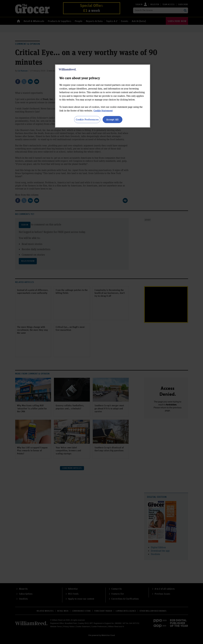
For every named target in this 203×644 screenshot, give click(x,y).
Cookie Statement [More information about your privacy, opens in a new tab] (103, 111)
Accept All (112, 119)
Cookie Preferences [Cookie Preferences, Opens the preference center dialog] (87, 119)
